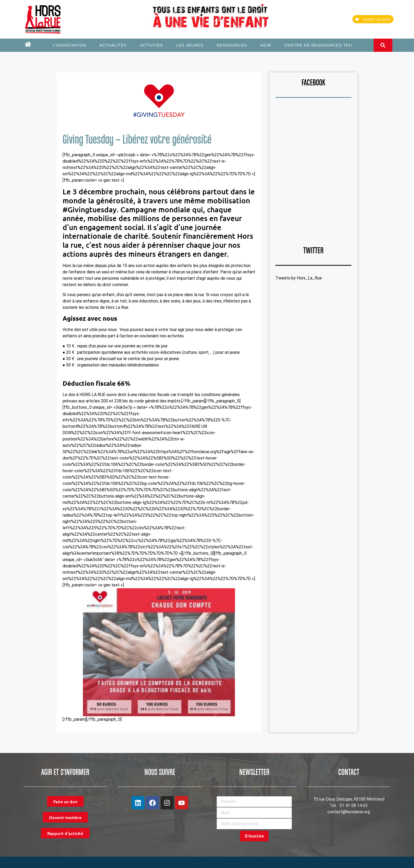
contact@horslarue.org (349, 812)
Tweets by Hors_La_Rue (299, 278)
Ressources (233, 45)
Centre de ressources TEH (318, 45)
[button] (383, 45)
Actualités (115, 45)
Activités (153, 45)
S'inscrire (254, 836)
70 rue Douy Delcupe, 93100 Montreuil (349, 799)
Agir (267, 45)
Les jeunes (191, 45)
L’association (71, 45)
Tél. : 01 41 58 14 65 (349, 805)
